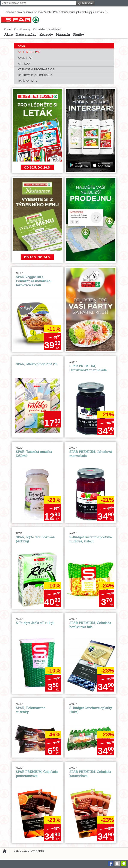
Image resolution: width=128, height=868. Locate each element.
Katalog (24, 64)
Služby (78, 35)
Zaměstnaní (54, 29)
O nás (8, 29)
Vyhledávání (85, 3)
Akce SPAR (25, 58)
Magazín (63, 35)
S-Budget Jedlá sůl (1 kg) (35, 623)
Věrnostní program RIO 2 (36, 69)
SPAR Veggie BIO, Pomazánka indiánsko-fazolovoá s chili (34, 281)
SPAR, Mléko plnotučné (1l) (37, 364)
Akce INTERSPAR (29, 52)
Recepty (46, 35)
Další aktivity (28, 81)
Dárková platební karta (35, 75)
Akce (8, 35)
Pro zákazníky (22, 29)
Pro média (39, 29)
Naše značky (26, 35)
